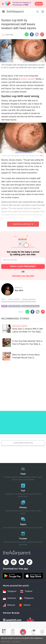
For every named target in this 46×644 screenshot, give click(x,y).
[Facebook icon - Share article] (32, 34)
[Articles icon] (13, 632)
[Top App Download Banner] (23, 4)
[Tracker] (23, 538)
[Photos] (23, 507)
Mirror (42, 156)
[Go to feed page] (15, 12)
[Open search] (38, 12)
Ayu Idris (19, 290)
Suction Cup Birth (14, 306)
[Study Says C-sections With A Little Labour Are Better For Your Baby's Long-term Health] (23, 329)
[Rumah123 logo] (12, 621)
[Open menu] (3, 12)
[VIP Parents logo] (30, 621)
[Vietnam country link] (25, 605)
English (4, 306)
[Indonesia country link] (9, 598)
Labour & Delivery (14, 299)
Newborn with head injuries (30, 306)
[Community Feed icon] (33, 632)
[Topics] (23, 522)
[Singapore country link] (10, 591)
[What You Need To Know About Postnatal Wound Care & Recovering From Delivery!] (23, 356)
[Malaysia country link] (9, 605)
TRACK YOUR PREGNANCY (23, 266)
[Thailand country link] (26, 591)
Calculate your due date (23, 276)
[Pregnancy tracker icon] (23, 632)
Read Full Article (23, 224)
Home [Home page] (3, 299)
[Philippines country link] (27, 598)
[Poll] (23, 490)
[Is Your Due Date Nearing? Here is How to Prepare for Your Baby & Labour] (23, 343)
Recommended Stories (15, 319)
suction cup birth (28, 79)
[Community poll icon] (42, 632)
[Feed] (23, 473)
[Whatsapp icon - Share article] (27, 34)
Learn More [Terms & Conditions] (6, 642)
